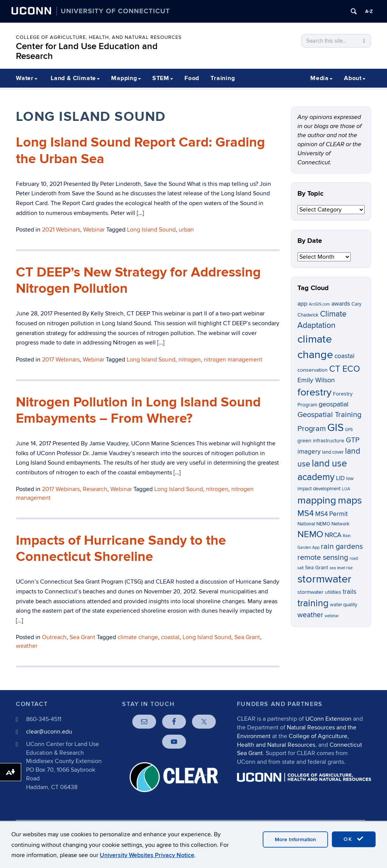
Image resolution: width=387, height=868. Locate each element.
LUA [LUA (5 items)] (346, 489)
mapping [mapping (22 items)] (317, 500)
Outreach (54, 637)
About (355, 78)
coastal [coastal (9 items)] (344, 356)
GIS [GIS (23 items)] (335, 428)
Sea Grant (82, 637)
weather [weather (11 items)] (310, 615)
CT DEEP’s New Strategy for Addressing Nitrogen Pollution (138, 280)
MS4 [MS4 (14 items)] (306, 513)
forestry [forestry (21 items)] (314, 392)
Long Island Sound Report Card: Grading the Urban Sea (140, 151)
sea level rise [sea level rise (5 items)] (341, 568)
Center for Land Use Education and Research (87, 51)
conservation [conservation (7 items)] (313, 370)
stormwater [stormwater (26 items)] (324, 579)
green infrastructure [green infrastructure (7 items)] (321, 441)
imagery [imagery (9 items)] (309, 452)
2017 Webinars (61, 360)
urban (186, 230)
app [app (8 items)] (302, 304)
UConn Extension (328, 719)
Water (27, 78)
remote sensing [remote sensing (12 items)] (323, 558)
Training (223, 78)
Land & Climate (75, 78)
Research (95, 489)
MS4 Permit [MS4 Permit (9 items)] (331, 514)
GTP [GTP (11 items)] (353, 440)
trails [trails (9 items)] (350, 592)
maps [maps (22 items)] (350, 500)
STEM (163, 78)
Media (321, 78)
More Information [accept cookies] (295, 839)
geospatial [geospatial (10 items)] (334, 404)
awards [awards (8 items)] (341, 304)
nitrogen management (233, 360)
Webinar (94, 230)
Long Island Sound (151, 230)
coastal (170, 637)
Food (192, 78)
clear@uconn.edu (49, 732)
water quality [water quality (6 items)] (344, 605)
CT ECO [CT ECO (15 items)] (345, 369)
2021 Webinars (61, 230)
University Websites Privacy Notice (147, 855)
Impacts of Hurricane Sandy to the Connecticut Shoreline (121, 549)
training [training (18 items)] (313, 603)
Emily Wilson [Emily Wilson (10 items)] (316, 380)
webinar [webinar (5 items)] (332, 616)
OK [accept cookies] (354, 839)
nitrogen (190, 360)
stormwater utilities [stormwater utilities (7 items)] (319, 592)
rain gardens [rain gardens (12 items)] (342, 547)
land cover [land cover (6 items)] (333, 452)
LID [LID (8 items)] (340, 478)
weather (27, 646)
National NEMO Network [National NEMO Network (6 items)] (324, 524)
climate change (138, 637)
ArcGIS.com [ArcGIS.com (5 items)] (319, 304)
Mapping (126, 78)
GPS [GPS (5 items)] (349, 430)
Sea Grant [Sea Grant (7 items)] (317, 568)
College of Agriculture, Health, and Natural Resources (99, 37)
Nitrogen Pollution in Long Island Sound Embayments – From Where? (138, 410)
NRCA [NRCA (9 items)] (333, 535)
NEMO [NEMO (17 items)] (310, 534)
